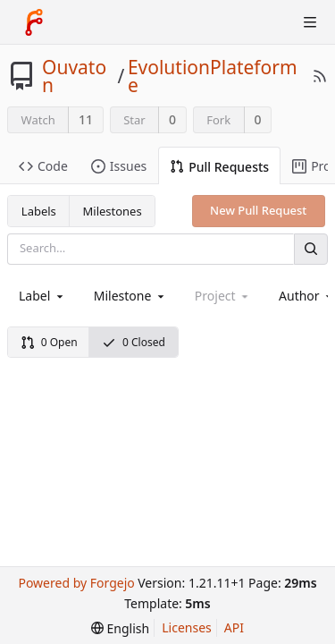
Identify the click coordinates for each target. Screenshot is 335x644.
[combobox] (42, 296)
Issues (119, 166)
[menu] (120, 628)
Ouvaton (74, 76)
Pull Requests (219, 167)
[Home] (34, 22)
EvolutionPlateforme (213, 76)
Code (43, 166)
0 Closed (134, 342)
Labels (39, 211)
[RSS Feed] (320, 76)
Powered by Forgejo (76, 583)
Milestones (113, 211)
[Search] (311, 249)
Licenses (187, 627)
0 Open (49, 342)
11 (86, 119)
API (234, 627)
